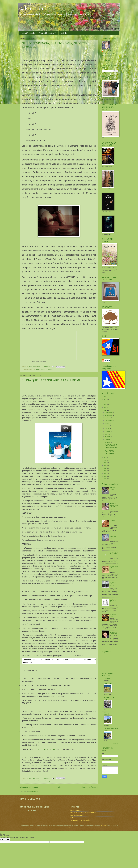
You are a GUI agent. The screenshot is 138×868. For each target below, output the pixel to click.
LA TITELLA (113, 521)
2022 (105, 407)
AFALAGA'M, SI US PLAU (113, 633)
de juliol (107, 426)
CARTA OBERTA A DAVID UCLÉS (80, 820)
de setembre (109, 420)
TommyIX (103, 825)
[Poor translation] (7, 840)
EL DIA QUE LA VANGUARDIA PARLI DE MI (51, 380)
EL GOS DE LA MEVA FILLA (114, 553)
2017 (105, 465)
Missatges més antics (89, 787)
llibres (46, 781)
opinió (50, 781)
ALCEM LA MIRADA (76, 810)
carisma (45, 369)
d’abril (107, 434)
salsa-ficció (33, 8)
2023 (105, 405)
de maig (108, 431)
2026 (105, 397)
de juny (107, 429)
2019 (105, 460)
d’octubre (108, 418)
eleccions (50, 369)
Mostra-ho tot (116, 743)
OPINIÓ (64, 33)
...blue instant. (108, 683)
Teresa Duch (107, 51)
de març (108, 437)
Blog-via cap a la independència (109, 698)
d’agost (107, 423)
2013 (105, 476)
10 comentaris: (46, 778)
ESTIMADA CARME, (113, 489)
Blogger (69, 827)
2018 (105, 463)
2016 (105, 468)
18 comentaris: (46, 367)
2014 (105, 474)
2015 (105, 471)
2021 (105, 410)
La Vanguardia (40, 781)
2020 (105, 457)
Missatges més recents (29, 787)
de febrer (108, 439)
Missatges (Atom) (33, 791)
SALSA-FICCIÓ (29, 33)
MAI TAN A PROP (113, 616)
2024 (105, 402)
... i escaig (107, 679)
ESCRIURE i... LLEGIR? (77, 815)
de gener (108, 442)
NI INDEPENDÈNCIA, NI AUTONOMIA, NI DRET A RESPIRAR (111, 446)
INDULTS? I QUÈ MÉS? (113, 600)
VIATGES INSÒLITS (48, 33)
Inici (59, 787)
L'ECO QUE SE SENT (46, 749)
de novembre (109, 415)
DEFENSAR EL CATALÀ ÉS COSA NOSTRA (83, 813)
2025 (105, 399)
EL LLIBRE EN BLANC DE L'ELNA (114, 537)
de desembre (109, 412)
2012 (105, 479)
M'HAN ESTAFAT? (76, 818)
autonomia (39, 369)
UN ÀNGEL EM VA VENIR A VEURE (114, 505)
